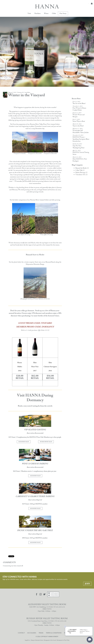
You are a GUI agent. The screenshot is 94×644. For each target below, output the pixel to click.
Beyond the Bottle (82, 168)
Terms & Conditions (54, 633)
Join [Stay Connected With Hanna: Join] (87, 584)
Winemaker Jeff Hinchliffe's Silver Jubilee (81, 132)
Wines (46, 13)
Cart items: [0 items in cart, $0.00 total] (92, 3)
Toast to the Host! (78, 126)
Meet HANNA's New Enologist (80, 160)
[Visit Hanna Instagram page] (40, 594)
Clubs (54, 13)
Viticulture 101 (81, 175)
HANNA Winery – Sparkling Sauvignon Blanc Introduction (81, 139)
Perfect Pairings (81, 173)
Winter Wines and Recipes (79, 116)
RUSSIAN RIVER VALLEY (46, 442)
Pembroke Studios (39, 640)
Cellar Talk (80, 170)
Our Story (63, 13)
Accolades (32, 633)
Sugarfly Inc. (27, 640)
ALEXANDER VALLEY (24, 442)
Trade (41, 633)
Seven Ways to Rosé (79, 121)
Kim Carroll (53, 640)
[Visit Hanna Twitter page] (44, 594)
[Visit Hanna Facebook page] (37, 594)
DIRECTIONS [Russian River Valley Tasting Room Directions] (47, 623)
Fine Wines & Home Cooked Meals (79, 109)
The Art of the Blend (79, 104)
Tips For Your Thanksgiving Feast (78, 147)
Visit (29, 13)
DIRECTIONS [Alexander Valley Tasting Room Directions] (47, 609)
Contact (21, 633)
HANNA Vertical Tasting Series (81, 154)
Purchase (38, 13)
